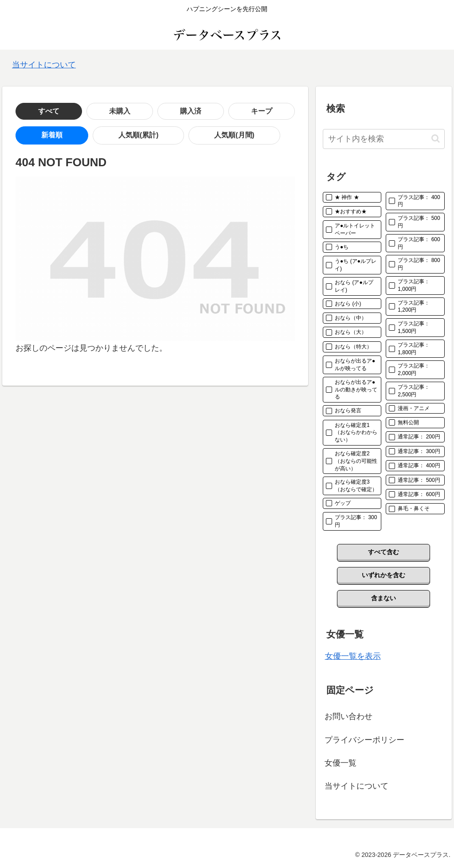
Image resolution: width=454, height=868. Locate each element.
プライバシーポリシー (364, 740)
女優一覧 (340, 763)
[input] (384, 139)
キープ (162, 111)
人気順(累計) (87, 135)
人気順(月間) (148, 135)
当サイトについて (44, 65)
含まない (384, 598)
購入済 (120, 111)
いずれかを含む (384, 575)
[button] (436, 139)
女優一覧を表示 (353, 656)
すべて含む (384, 552)
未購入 (77, 111)
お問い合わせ (348, 716)
